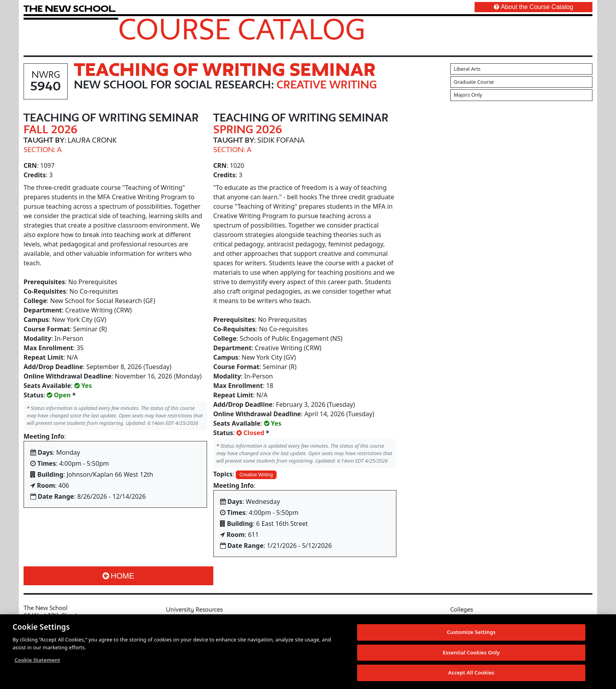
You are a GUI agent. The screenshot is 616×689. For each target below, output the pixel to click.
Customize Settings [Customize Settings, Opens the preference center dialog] (471, 632)
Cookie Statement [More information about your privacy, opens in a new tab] (37, 660)
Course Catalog (242, 29)
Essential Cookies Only (471, 653)
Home (118, 576)
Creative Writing (256, 475)
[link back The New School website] (70, 8)
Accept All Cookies (471, 673)
